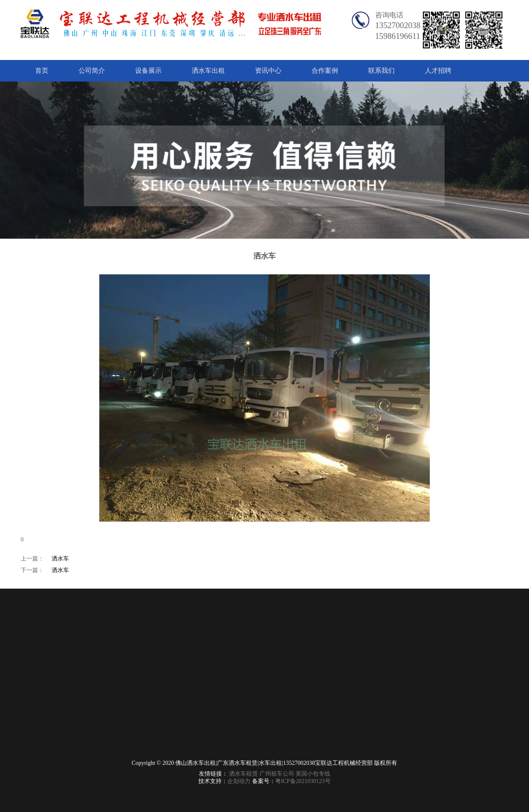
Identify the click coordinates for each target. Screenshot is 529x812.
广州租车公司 (277, 774)
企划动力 (239, 781)
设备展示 (148, 71)
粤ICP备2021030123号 (303, 781)
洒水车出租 (208, 71)
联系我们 (381, 71)
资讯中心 (268, 71)
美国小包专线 (313, 774)
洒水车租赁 (243, 774)
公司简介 (92, 71)
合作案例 (325, 71)
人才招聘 (438, 71)
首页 (42, 71)
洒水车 (60, 559)
